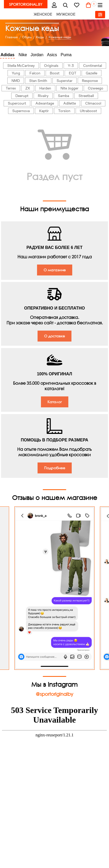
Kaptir (44, 111)
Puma (66, 55)
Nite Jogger (69, 88)
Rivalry (43, 96)
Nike (23, 55)
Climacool (93, 103)
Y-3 (71, 66)
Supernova (21, 111)
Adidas (7, 55)
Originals (51, 66)
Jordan (37, 55)
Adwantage (45, 103)
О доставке (54, 336)
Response (90, 81)
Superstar (65, 81)
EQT (73, 73)
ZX (28, 88)
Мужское (66, 14)
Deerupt (22, 96)
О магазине (55, 270)
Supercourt (17, 103)
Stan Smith (38, 81)
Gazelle (92, 73)
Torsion (64, 111)
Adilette (70, 103)
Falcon (35, 73)
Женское (43, 14)
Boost (55, 73)
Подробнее (55, 468)
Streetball (86, 96)
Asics (52, 55)
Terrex (11, 88)
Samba (63, 96)
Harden (45, 88)
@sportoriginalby (54, 694)
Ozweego (96, 88)
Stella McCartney (21, 66)
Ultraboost (88, 111)
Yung (16, 73)
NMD (16, 81)
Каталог (55, 402)
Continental (93, 66)
